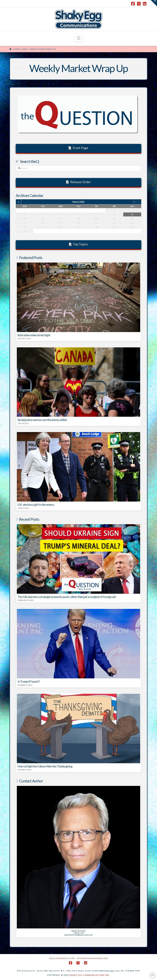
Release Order (78, 182)
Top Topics (79, 244)
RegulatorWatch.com (62, 958)
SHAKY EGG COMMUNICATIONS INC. (90, 975)
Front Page (78, 148)
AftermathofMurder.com (92, 958)
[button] (79, 38)
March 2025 (78, 202)
